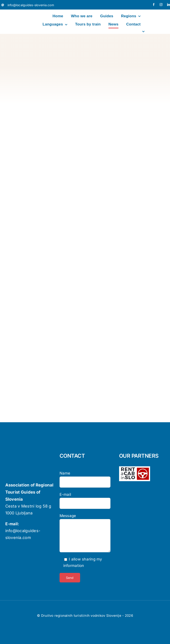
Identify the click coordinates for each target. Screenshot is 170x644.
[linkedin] (169, 5)
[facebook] (154, 5)
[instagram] (161, 5)
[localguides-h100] (16, 12)
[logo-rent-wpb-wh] (135, 468)
